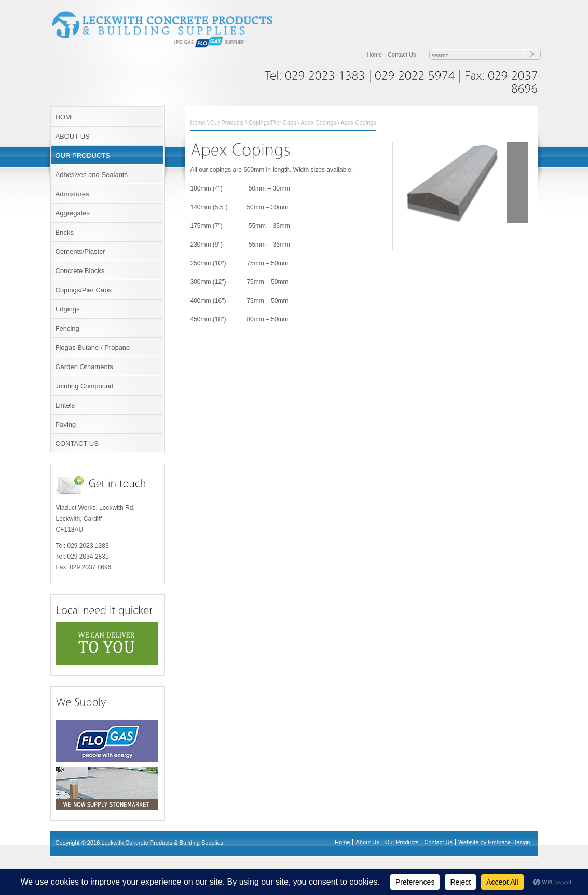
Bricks (65, 232)
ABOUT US (73, 136)
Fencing (67, 328)
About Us (367, 842)
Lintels (65, 405)
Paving (66, 424)
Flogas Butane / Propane (93, 348)
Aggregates (73, 213)
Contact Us (402, 55)
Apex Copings (318, 123)
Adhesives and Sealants (92, 175)
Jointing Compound (85, 386)
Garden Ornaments (84, 367)
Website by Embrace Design (494, 842)
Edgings (68, 309)
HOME (66, 117)
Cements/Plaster (80, 252)
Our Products (227, 123)
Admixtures (72, 194)
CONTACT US (77, 444)
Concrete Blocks (80, 271)
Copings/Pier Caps (84, 290)
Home (374, 55)
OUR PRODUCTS (83, 155)
